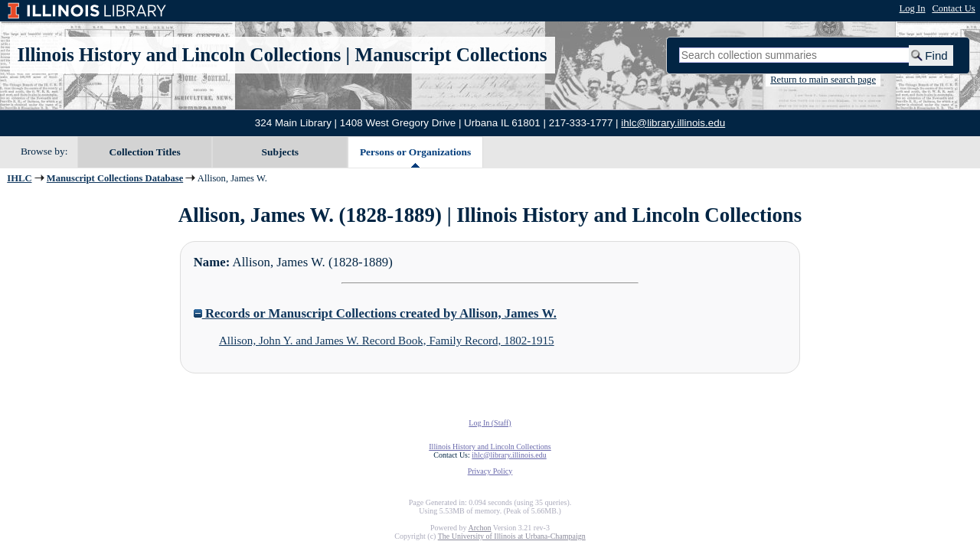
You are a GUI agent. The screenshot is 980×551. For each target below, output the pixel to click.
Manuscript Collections (451, 55)
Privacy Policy (490, 471)
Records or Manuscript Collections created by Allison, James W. (375, 313)
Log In (913, 8)
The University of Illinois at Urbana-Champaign (512, 536)
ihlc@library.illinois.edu (673, 123)
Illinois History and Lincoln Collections (180, 55)
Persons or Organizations (415, 152)
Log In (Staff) (490, 423)
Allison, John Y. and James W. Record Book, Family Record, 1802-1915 (387, 341)
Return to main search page (823, 80)
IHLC (19, 178)
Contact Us (953, 8)
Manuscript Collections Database (115, 178)
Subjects (281, 152)
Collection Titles (145, 152)
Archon (479, 528)
